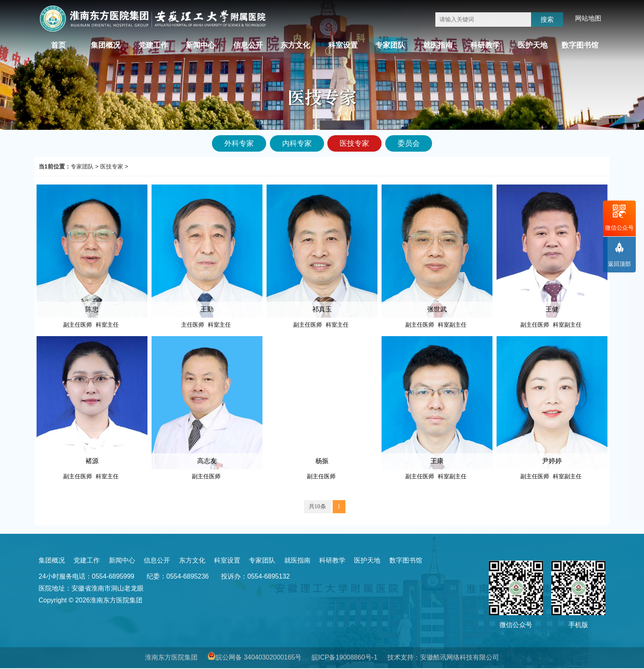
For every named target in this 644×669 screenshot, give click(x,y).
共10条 (317, 506)
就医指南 (438, 45)
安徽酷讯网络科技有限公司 (460, 657)
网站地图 (588, 18)
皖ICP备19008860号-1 (345, 657)
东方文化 (295, 45)
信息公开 (248, 45)
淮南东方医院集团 (171, 657)
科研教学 (485, 45)
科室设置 (343, 45)
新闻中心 (200, 45)
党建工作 (153, 45)
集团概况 (106, 45)
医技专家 (112, 166)
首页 (58, 45)
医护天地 (533, 45)
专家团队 (390, 45)
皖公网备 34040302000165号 (259, 657)
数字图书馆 (580, 45)
